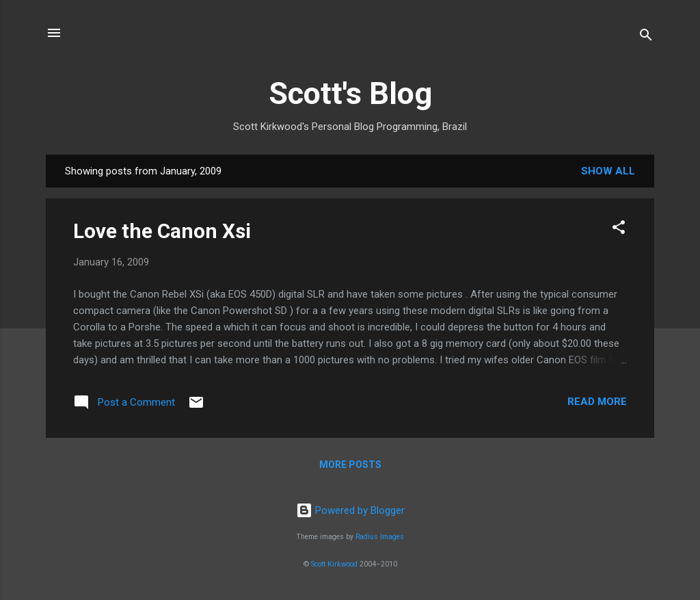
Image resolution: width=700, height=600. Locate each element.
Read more (597, 402)
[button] (619, 230)
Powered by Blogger (350, 510)
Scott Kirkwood (334, 564)
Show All (608, 171)
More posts (350, 465)
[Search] (646, 37)
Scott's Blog (350, 93)
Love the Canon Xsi (162, 231)
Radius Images (380, 537)
